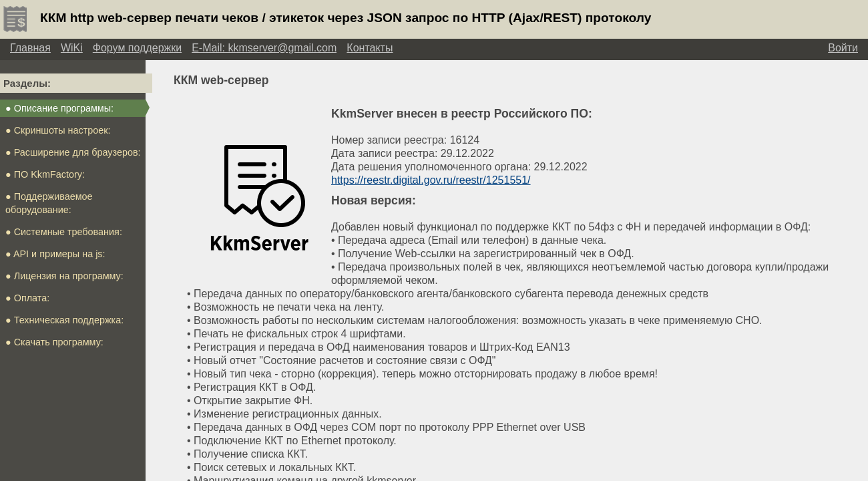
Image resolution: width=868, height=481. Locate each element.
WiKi (72, 48)
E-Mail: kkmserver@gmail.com (264, 48)
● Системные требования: (64, 232)
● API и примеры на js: (55, 254)
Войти (843, 48)
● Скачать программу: (54, 342)
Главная (30, 48)
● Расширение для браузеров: (73, 152)
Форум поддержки (137, 48)
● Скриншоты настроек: (58, 130)
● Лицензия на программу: (64, 276)
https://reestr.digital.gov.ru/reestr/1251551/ (431, 180)
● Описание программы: (59, 108)
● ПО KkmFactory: (45, 174)
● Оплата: (27, 298)
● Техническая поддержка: (64, 320)
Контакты (370, 48)
